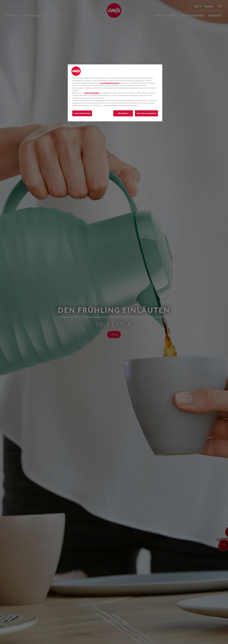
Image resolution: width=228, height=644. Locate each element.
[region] (115, 93)
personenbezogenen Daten (110, 83)
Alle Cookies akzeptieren (146, 113)
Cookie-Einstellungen (82, 113)
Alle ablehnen (123, 113)
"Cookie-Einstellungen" (92, 93)
